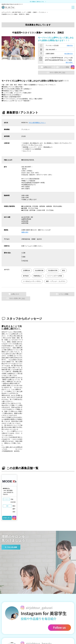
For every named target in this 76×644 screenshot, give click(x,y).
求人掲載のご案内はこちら (38, 2)
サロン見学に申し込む (58, 73)
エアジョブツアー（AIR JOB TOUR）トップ (13, 12)
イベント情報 (64, 67)
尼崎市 (35, 12)
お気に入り (47, 67)
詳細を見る (70, 45)
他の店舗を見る (69, 54)
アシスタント (42, 12)
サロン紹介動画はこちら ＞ (37, 123)
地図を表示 (25, 232)
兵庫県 (29, 12)
